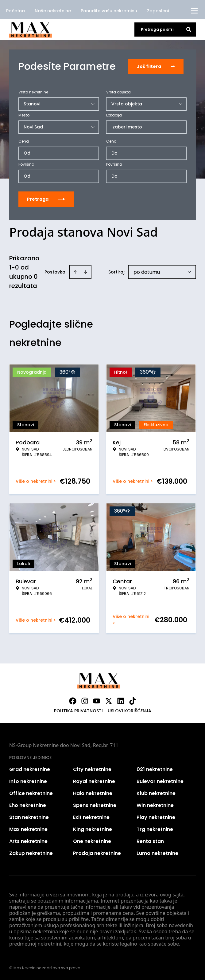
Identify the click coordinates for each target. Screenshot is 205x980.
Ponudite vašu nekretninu (109, 11)
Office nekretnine (31, 793)
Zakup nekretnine (31, 853)
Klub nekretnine (156, 793)
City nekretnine (92, 769)
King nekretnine (93, 829)
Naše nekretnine (53, 11)
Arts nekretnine (28, 841)
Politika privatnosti (78, 711)
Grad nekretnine (30, 769)
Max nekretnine (28, 829)
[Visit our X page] (109, 701)
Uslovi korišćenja (130, 711)
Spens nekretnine (95, 805)
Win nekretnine (155, 805)
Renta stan (150, 841)
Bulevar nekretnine (160, 781)
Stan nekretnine (29, 817)
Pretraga (46, 199)
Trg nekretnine (155, 829)
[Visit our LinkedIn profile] (121, 701)
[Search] (189, 30)
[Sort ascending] (75, 272)
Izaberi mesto (127, 127)
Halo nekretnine (93, 793)
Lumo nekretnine (157, 853)
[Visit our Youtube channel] (97, 701)
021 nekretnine (155, 769)
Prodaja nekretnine (97, 853)
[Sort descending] (86, 272)
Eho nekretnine (28, 805)
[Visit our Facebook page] (73, 701)
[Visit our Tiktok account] (133, 701)
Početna (15, 11)
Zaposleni (158, 11)
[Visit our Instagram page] (85, 701)
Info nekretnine (28, 781)
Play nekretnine (156, 817)
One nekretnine (92, 841)
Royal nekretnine (94, 781)
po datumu (147, 272)
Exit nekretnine (91, 817)
